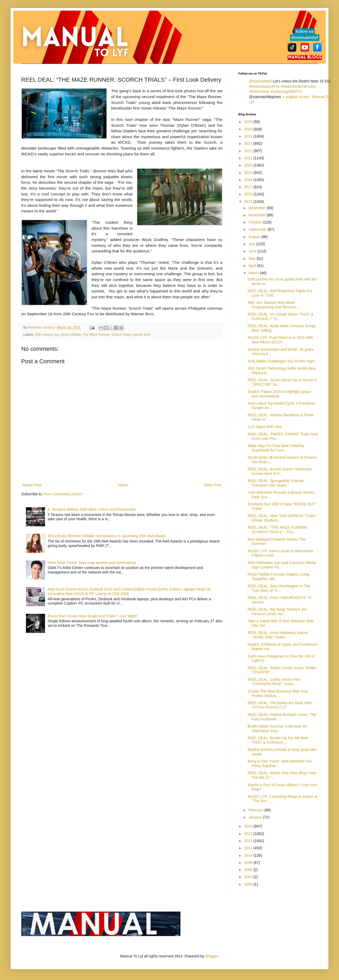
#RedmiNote (259, 91)
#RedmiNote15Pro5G (298, 86)
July (252, 244)
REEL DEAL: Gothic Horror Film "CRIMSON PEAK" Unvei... (274, 682)
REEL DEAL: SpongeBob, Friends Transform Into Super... (276, 483)
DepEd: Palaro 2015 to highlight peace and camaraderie (279, 394)
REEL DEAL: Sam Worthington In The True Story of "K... (279, 588)
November (257, 215)
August (255, 237)
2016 (249, 194)
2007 (249, 877)
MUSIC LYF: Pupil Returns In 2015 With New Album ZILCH (280, 340)
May (252, 259)
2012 (249, 841)
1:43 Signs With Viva (265, 427)
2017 (249, 187)
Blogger (211, 956)
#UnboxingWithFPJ (287, 91)
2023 (249, 143)
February (256, 810)
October (256, 222)
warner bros (141, 335)
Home (122, 485)
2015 (249, 202)
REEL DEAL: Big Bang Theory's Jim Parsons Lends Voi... (277, 612)
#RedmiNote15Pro (264, 86)
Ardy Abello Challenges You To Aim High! (281, 361)
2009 (249, 863)
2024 (249, 136)
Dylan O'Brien (71, 335)
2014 (249, 826)
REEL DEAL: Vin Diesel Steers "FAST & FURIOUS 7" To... (280, 316)
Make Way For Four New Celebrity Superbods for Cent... (276, 448)
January (256, 817)
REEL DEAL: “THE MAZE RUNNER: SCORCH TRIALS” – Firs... (278, 530)
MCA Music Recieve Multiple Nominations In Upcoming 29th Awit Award (107, 536)
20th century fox (47, 335)
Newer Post (32, 485)
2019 (249, 173)
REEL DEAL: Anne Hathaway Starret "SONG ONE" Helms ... (278, 635)
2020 (249, 165)
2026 (249, 122)
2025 (249, 129)
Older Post (212, 485)
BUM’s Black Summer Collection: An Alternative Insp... (277, 729)
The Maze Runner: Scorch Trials (107, 335)
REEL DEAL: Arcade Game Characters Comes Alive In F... (280, 471)
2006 (249, 884)
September (258, 229)
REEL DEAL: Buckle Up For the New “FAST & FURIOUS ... (278, 740)
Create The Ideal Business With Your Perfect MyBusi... (278, 694)
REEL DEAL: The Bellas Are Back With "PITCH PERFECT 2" (280, 705)
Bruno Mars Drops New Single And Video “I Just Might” (93, 616)
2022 (249, 151)
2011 (249, 848)
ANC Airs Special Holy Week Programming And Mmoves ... (274, 305)
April (253, 266)
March (254, 273)
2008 (249, 870)
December (257, 208)
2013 (249, 834)
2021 (249, 158)
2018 (249, 180)
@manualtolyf (260, 81)
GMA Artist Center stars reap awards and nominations (92, 563)
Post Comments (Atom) (63, 494)
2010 (249, 855)
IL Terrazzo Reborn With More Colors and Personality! (92, 509)
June (253, 251)
